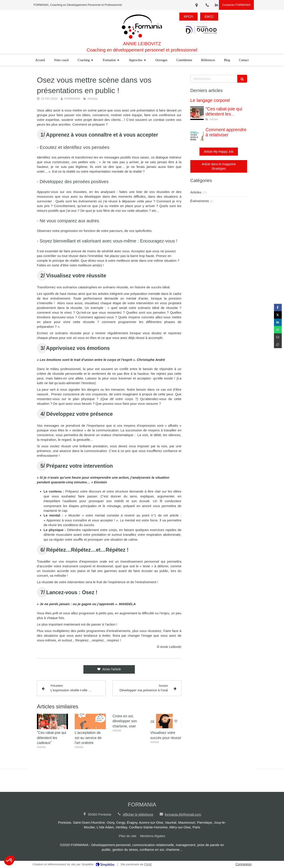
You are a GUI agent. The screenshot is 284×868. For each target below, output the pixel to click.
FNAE (148, 864)
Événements (200, 201)
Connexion (244, 864)
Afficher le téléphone (138, 814)
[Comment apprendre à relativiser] (197, 134)
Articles (196, 192)
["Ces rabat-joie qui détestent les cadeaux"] (197, 113)
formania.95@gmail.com (183, 814)
